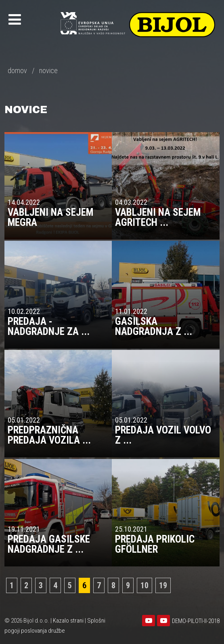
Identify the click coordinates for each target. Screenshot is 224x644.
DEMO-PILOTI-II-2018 (196, 621)
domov (17, 71)
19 (163, 585)
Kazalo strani (68, 621)
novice (48, 71)
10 (144, 585)
